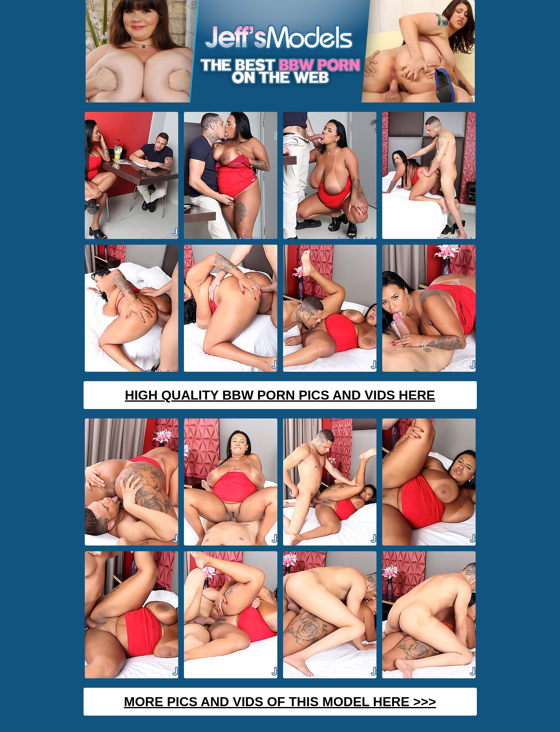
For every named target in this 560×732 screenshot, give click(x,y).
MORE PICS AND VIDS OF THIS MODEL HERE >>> (280, 702)
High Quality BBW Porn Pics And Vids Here (280, 395)
